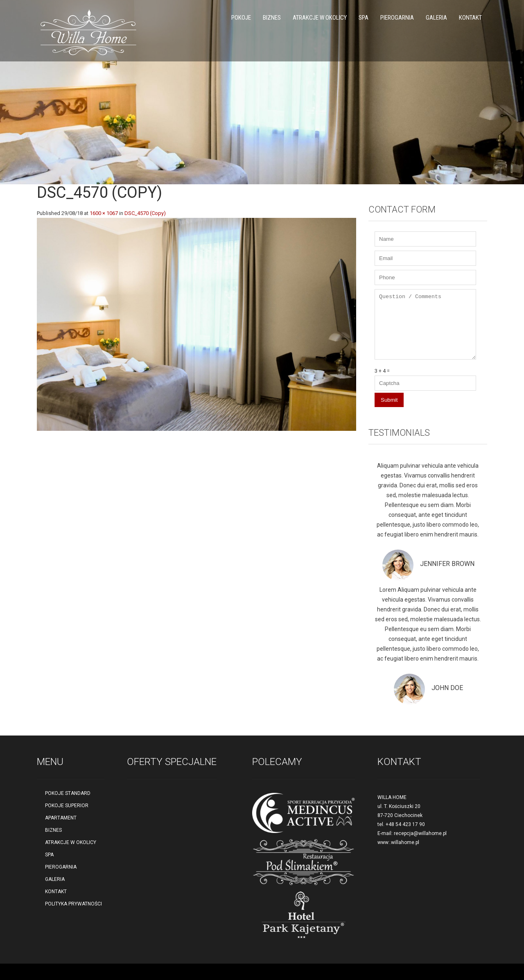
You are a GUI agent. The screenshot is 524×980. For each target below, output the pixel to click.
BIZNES (272, 18)
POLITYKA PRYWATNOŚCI (73, 904)
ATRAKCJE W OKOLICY (320, 18)
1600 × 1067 (104, 213)
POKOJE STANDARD (68, 793)
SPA (364, 18)
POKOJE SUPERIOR (67, 806)
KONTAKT (470, 18)
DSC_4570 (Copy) (145, 213)
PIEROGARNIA (397, 18)
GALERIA (436, 18)
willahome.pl (405, 842)
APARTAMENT (61, 818)
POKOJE (241, 18)
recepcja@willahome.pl (420, 833)
